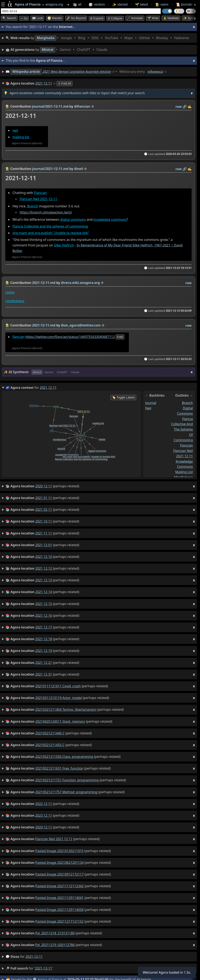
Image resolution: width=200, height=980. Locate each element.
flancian (19, 337)
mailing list (21, 137)
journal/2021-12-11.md (50, 106)
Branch (33, 206)
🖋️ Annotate (135, 18)
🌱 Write (153, 18)
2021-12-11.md (44, 283)
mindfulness (15, 301)
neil (15, 130)
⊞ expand (97, 18)
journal (151, 403)
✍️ (190, 107)
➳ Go (24, 18)
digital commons (73, 220)
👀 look (37, 18)
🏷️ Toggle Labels (123, 397)
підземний (155, 72)
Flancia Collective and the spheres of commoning (50, 226)
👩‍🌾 (7, 106)
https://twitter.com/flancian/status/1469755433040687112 (70, 337)
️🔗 (185, 107)
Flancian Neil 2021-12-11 (38, 199)
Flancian (40, 193)
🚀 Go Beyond (76, 18)
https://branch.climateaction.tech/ (46, 212)
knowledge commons (110, 220)
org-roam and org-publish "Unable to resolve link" (51, 233)
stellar (10, 292)
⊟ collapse (115, 18)
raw (179, 107)
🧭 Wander (55, 18)
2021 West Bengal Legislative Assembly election (77, 72)
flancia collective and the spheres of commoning (182, 429)
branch (187, 403)
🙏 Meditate (171, 18)
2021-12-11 (34, 957)
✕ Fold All (65, 84)
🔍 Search (9, 18)
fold (120, 337)
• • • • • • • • (98, 38)
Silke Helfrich (64, 245)
